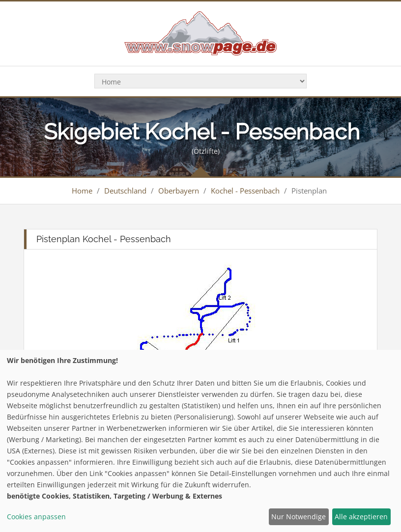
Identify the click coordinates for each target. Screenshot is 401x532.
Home (82, 191)
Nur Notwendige (299, 517)
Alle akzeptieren (361, 517)
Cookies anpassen (36, 517)
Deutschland (125, 191)
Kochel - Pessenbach (245, 191)
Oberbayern (179, 191)
